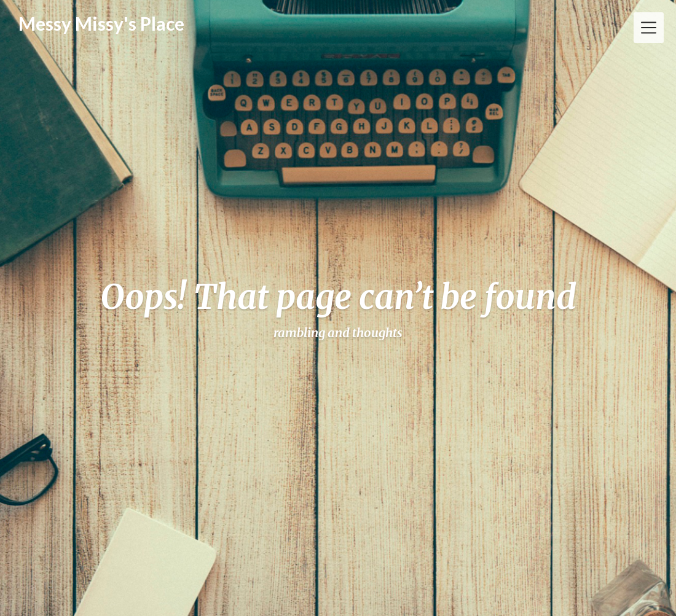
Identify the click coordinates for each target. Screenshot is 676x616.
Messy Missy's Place (101, 23)
